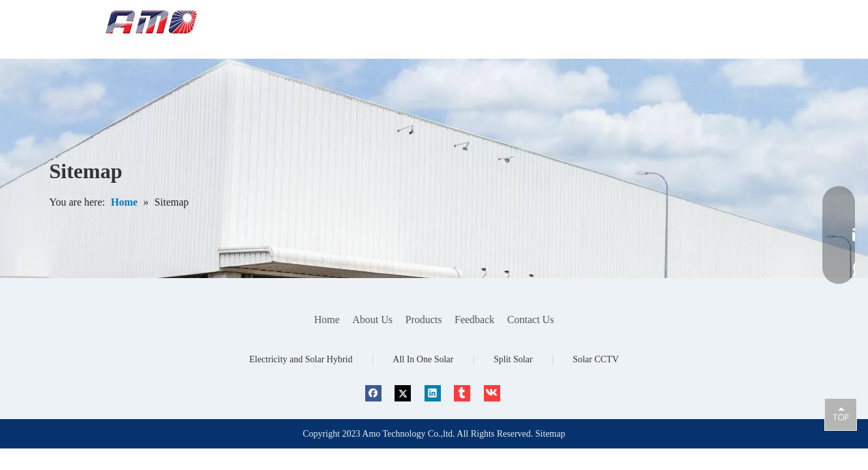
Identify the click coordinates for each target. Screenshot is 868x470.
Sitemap (550, 434)
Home (327, 320)
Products (424, 320)
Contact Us (531, 320)
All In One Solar (423, 359)
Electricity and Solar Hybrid (301, 359)
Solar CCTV (595, 359)
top (841, 414)
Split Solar (513, 359)
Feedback (474, 320)
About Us (372, 320)
